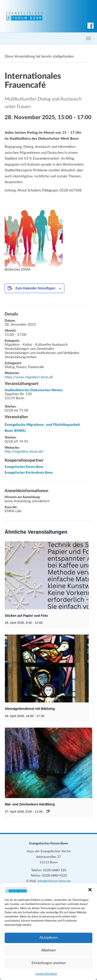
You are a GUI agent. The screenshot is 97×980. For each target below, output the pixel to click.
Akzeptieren (49, 938)
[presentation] (47, 575)
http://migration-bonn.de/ (24, 452)
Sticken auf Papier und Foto (26, 616)
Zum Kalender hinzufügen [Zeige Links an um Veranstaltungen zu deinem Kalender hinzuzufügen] (35, 288)
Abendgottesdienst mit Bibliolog (30, 709)
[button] (90, 890)
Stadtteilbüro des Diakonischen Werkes (34, 390)
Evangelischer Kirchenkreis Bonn (29, 473)
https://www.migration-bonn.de (29, 377)
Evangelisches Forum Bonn (24, 467)
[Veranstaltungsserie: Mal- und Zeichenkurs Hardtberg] (48, 811)
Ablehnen (48, 950)
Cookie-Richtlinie (46, 974)
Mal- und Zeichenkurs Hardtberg (30, 804)
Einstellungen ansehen (49, 963)
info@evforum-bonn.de (54, 881)
